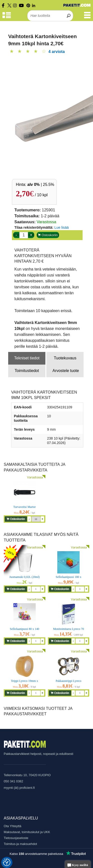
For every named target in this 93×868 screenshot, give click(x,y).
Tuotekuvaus (65, 358)
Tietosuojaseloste (16, 838)
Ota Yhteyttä (13, 826)
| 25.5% (41, 185)
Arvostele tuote (66, 371)
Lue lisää (62, 227)
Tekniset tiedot (27, 358)
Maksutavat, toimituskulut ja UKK (27, 832)
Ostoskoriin (48, 235)
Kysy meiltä (78, 865)
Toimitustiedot (27, 371)
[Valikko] (87, 17)
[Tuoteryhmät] (7, 17)
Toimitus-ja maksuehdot (20, 844)
